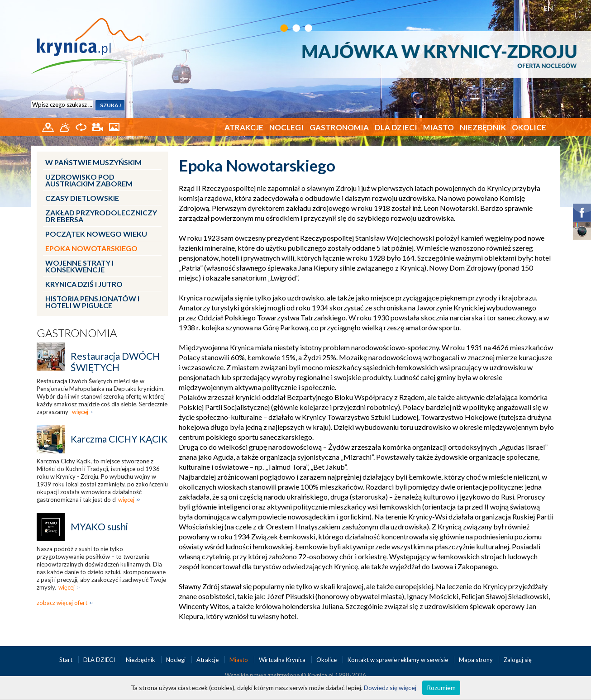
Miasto (438, 127)
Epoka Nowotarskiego (91, 248)
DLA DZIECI (396, 127)
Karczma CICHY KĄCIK (119, 439)
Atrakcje (244, 127)
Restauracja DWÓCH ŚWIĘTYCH (115, 362)
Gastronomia (339, 127)
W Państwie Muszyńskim (93, 162)
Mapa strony (476, 660)
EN (548, 8)
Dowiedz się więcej (390, 688)
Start (67, 660)
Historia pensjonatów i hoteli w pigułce (92, 302)
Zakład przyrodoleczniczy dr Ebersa (101, 216)
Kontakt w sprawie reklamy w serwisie (398, 660)
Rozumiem (441, 688)
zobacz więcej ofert (62, 603)
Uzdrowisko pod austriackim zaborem (89, 180)
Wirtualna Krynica (283, 660)
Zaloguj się (518, 660)
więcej (80, 412)
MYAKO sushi (99, 526)
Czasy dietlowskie (82, 198)
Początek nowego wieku (96, 234)
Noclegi (286, 127)
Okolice (529, 127)
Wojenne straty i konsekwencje (79, 266)
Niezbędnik (483, 127)
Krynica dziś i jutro (84, 284)
